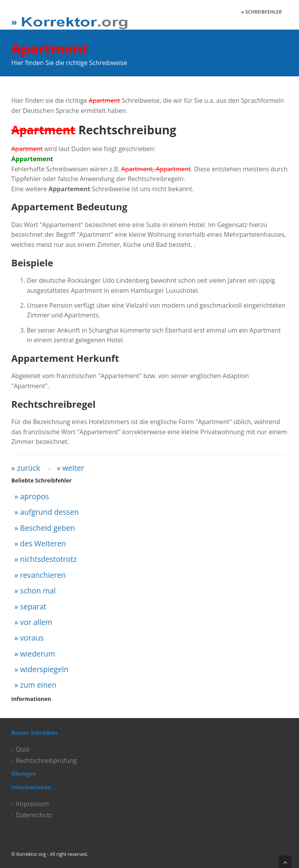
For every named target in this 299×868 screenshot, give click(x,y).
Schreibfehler (264, 12)
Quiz (23, 749)
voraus (32, 638)
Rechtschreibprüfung (46, 761)
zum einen (38, 685)
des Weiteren (43, 543)
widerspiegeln (44, 669)
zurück (29, 468)
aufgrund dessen (50, 512)
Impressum (32, 804)
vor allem (36, 622)
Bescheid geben (48, 528)
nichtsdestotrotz (49, 559)
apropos (35, 496)
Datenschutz (34, 815)
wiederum (38, 654)
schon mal (38, 591)
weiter (73, 468)
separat (33, 607)
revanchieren (43, 575)
